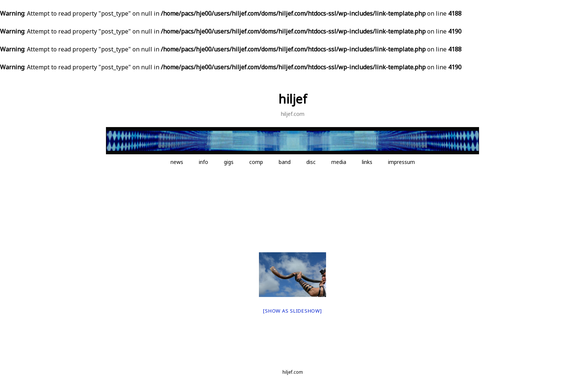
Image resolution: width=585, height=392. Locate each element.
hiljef (293, 99)
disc (311, 162)
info (204, 162)
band (285, 162)
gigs (229, 162)
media (339, 162)
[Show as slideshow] (292, 311)
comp (256, 162)
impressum (401, 162)
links (367, 162)
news (177, 162)
